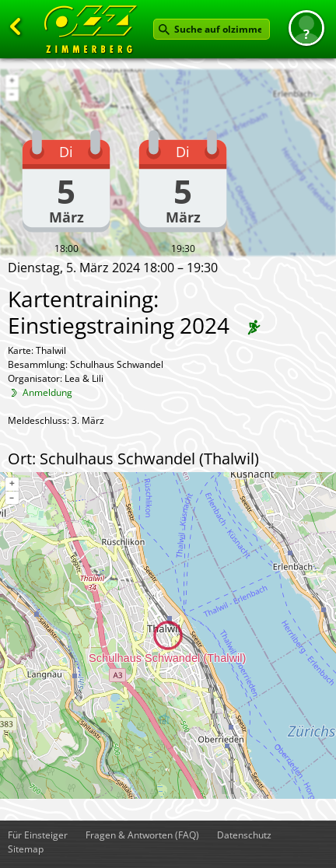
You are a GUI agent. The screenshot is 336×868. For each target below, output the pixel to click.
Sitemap (26, 849)
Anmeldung (47, 392)
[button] (306, 28)
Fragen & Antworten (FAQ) (142, 835)
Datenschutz (244, 835)
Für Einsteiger (38, 835)
